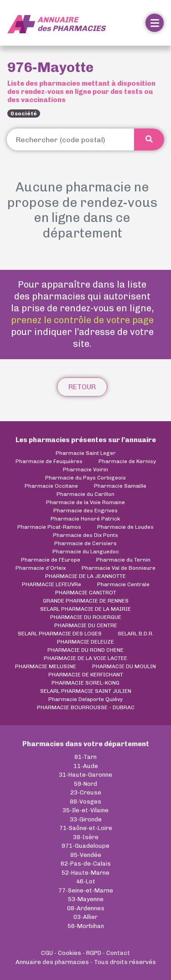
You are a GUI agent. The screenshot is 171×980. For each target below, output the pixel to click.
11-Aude (86, 766)
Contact (118, 953)
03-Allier (85, 917)
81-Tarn (85, 757)
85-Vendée (86, 855)
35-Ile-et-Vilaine (85, 810)
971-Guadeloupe (85, 846)
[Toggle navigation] (155, 23)
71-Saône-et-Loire (86, 828)
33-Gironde (86, 819)
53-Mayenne (86, 899)
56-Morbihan (86, 926)
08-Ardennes (86, 908)
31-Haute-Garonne (85, 775)
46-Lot (86, 881)
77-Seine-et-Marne (86, 890)
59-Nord (85, 784)
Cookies (70, 953)
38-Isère (86, 837)
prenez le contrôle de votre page (82, 320)
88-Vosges (85, 802)
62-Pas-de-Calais (86, 864)
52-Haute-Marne (85, 873)
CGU (47, 953)
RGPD (94, 953)
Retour (82, 387)
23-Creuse (86, 792)
